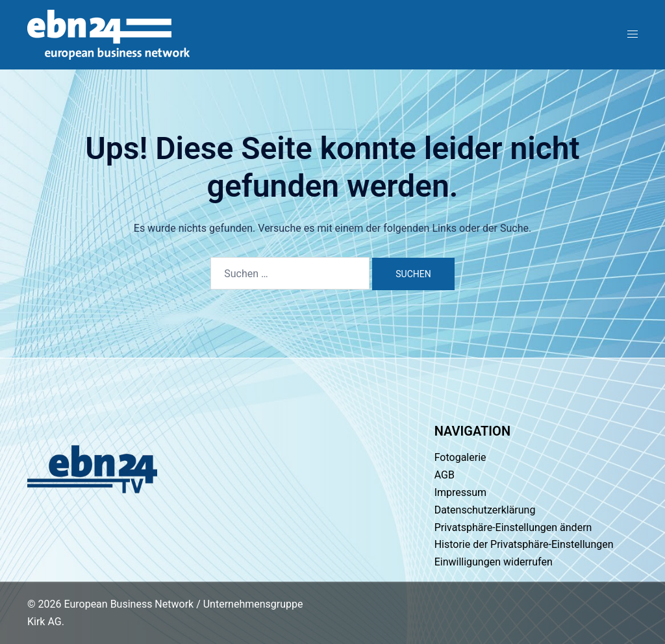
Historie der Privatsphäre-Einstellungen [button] (524, 544)
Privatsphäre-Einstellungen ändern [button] (513, 527)
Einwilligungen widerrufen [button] (494, 562)
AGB (445, 475)
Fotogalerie (460, 457)
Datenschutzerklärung (485, 510)
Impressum (461, 492)
